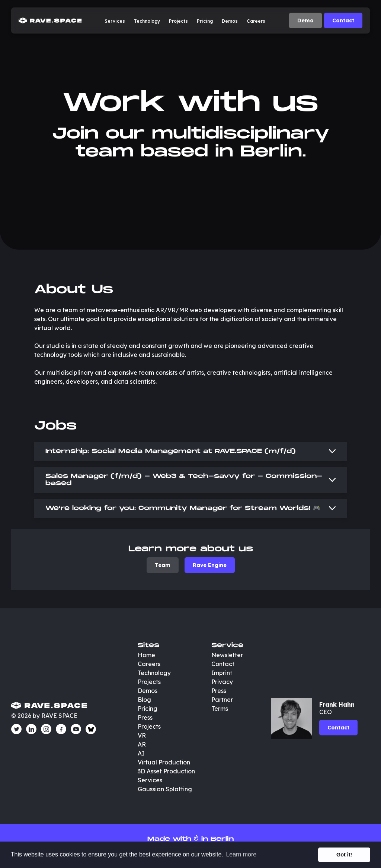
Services (115, 21)
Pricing (205, 21)
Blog (144, 700)
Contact (343, 20)
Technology (147, 21)
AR (142, 744)
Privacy (222, 682)
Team (163, 565)
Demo (305, 20)
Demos (230, 21)
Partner (222, 700)
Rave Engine (210, 565)
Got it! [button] (344, 855)
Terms (220, 709)
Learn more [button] (241, 854)
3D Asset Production (167, 771)
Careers (256, 21)
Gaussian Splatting (165, 789)
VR (142, 735)
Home (146, 655)
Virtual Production (164, 762)
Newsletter (227, 655)
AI (141, 753)
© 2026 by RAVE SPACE (44, 716)
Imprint (222, 673)
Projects (178, 21)
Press (145, 717)
